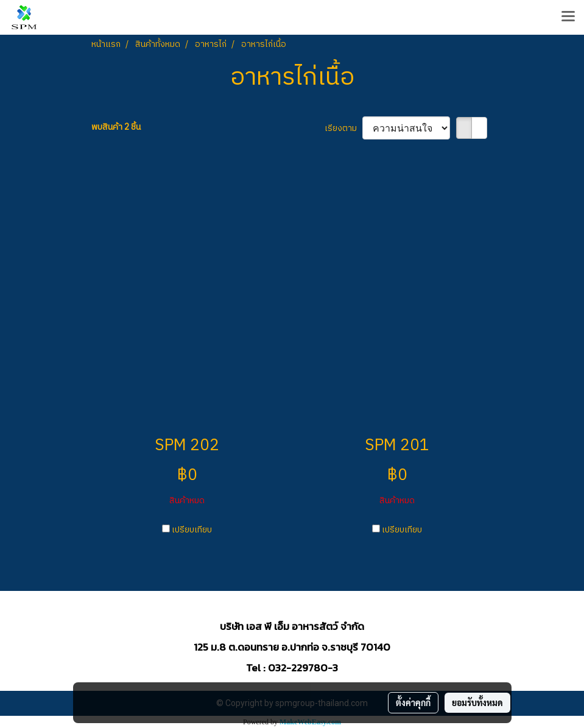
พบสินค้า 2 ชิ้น (116, 127)
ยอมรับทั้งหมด (477, 702)
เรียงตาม (343, 128)
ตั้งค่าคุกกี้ (413, 702)
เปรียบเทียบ (192, 530)
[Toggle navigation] (568, 17)
